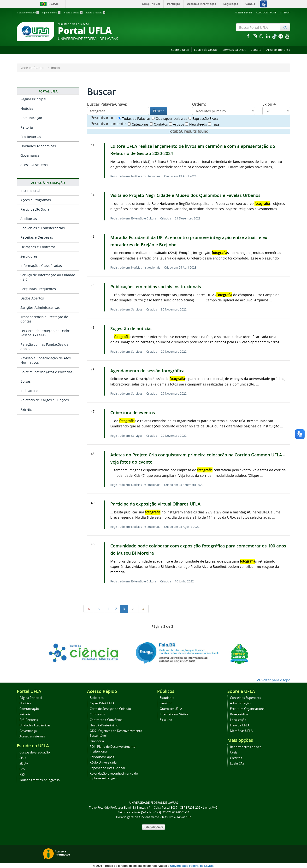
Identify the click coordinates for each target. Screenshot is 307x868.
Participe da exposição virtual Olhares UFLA (155, 504)
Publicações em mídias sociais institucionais (156, 287)
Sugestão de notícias (131, 329)
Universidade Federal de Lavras (192, 866)
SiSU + (24, 763)
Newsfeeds (196, 124)
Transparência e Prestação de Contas (44, 319)
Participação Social (35, 209)
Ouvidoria (97, 741)
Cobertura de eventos (133, 413)
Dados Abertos (32, 298)
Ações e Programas (36, 200)
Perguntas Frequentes (38, 289)
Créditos (236, 758)
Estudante (167, 698)
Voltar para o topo (274, 680)
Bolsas (26, 381)
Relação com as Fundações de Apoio (44, 347)
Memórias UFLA (241, 731)
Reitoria (27, 127)
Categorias (138, 124)
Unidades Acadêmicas (38, 146)
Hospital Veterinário (104, 725)
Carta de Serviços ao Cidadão (110, 709)
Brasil (49, 4)
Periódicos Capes (102, 757)
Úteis (234, 752)
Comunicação (31, 118)
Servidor (166, 703)
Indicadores (30, 391)
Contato (256, 50)
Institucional (30, 191)
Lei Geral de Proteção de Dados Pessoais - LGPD (45, 333)
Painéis (26, 409)
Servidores (29, 256)
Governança (30, 155)
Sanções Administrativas (40, 308)
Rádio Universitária (103, 762)
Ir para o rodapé (95, 13)
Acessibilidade (243, 12)
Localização (238, 720)
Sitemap (285, 12)
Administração (240, 703)
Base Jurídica (239, 714)
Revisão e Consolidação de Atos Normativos (46, 360)
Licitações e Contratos (38, 247)
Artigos (177, 124)
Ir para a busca (73, 13)
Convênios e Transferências (43, 228)
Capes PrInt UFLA (102, 703)
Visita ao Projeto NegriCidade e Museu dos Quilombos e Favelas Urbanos (185, 195)
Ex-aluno (166, 720)
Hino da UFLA (240, 725)
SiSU (23, 758)
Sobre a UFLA (180, 50)
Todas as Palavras (134, 118)
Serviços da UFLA (234, 50)
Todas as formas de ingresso (40, 780)
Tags (214, 124)
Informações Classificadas (41, 266)
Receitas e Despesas (37, 237)
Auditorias (29, 219)
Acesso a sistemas (35, 165)
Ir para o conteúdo (28, 13)
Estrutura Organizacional (248, 709)
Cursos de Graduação (35, 752)
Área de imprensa (278, 50)
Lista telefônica (153, 827)
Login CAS (237, 763)
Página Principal (33, 99)
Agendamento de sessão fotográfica (147, 371)
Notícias (27, 108)
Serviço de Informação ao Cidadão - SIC (48, 277)
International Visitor (174, 714)
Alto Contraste (266, 12)
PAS (22, 769)
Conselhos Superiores (245, 698)
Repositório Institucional (107, 768)
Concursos (97, 714)
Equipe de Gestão (206, 50)
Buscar (159, 111)
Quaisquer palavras (169, 118)
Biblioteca (97, 698)
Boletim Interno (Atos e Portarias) (47, 372)
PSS (22, 774)
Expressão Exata (203, 118)
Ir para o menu (52, 13)
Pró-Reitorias (31, 137)
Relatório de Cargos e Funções (45, 400)
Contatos (159, 124)
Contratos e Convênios (106, 720)
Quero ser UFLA (171, 709)
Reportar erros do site (246, 747)
